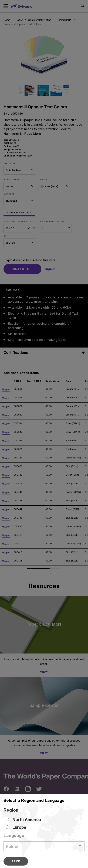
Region (11, 810)
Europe (19, 827)
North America (27, 819)
